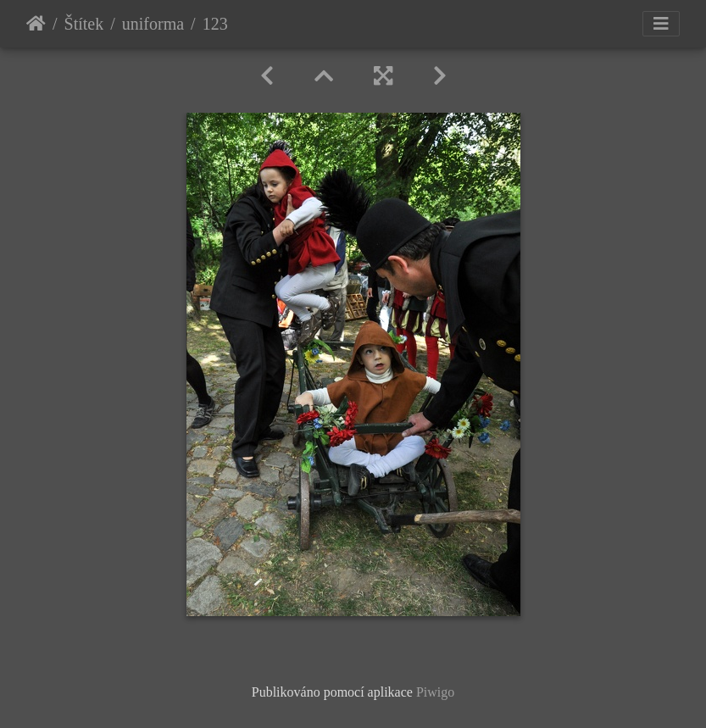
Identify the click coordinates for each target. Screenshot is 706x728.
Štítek (84, 24)
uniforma (153, 24)
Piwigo (435, 692)
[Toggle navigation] (661, 24)
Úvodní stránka (36, 24)
